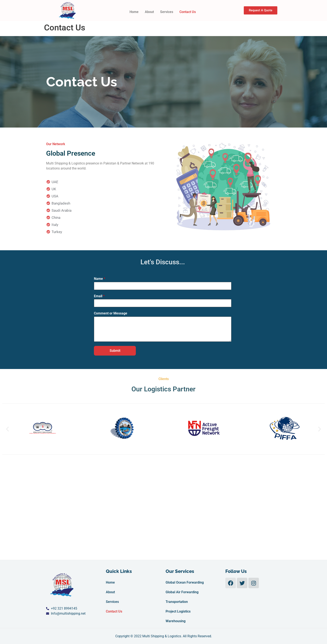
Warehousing (176, 621)
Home (134, 12)
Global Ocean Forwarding (185, 582)
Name (100, 279)
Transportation (177, 602)
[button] (7, 429)
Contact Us (188, 12)
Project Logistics (178, 611)
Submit (115, 351)
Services (167, 12)
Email (99, 296)
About (149, 12)
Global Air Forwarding (182, 592)
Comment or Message (111, 313)
